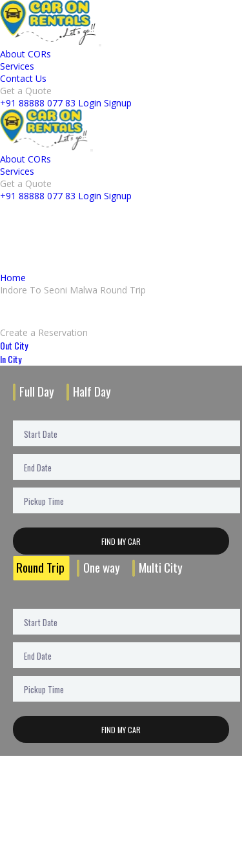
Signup (118, 103)
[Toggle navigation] (100, 45)
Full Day (37, 391)
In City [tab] (11, 359)
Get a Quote (26, 91)
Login (90, 103)
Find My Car (121, 541)
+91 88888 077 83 (38, 103)
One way (102, 567)
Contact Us (23, 78)
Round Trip (40, 567)
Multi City (161, 567)
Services (17, 66)
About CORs (25, 54)
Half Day (92, 391)
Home (13, 278)
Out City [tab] (14, 345)
